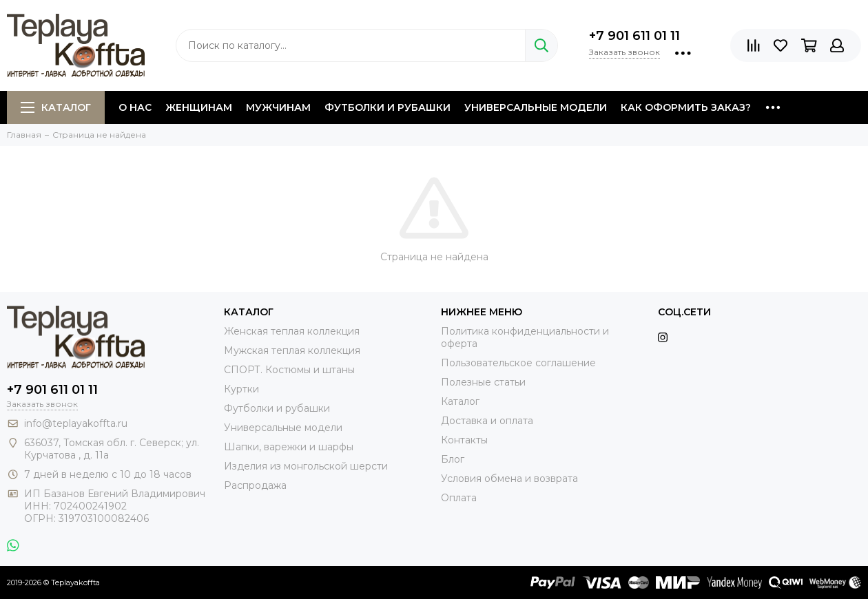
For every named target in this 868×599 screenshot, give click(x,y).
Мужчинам (278, 107)
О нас (135, 107)
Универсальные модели (536, 107)
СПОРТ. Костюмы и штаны (289, 370)
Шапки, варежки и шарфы (289, 447)
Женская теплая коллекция (292, 331)
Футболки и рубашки (387, 107)
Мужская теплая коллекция (292, 350)
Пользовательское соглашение (518, 363)
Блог (453, 459)
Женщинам (199, 107)
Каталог (56, 107)
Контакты (464, 440)
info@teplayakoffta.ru (76, 423)
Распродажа (255, 485)
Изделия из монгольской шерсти (306, 466)
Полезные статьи (483, 382)
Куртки (241, 389)
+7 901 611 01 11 (634, 36)
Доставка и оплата (487, 421)
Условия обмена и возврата (509, 479)
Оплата (459, 498)
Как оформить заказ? (686, 107)
